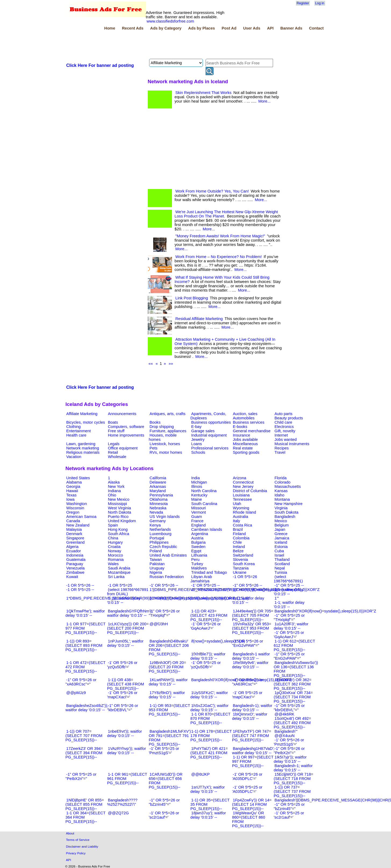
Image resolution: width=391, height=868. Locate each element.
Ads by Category (166, 28)
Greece (281, 534)
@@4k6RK (285, 714)
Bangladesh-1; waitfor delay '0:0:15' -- (293, 768)
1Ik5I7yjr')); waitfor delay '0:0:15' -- (290, 759)
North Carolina (204, 491)
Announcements (122, 414)
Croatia (114, 547)
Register (303, 3)
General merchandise (252, 431)
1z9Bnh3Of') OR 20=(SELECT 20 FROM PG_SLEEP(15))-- (168, 667)
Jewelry (198, 440)
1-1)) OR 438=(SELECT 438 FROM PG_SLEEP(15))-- (126, 684)
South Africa (119, 534)
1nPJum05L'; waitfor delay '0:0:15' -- (125, 643)
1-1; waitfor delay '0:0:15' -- (289, 605)
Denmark (74, 534)
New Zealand (78, 525)
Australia (241, 517)
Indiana (114, 491)
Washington (77, 504)
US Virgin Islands (165, 517)
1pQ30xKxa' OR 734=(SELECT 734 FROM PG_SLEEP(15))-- (293, 697)
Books (155, 422)
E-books (240, 427)
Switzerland (243, 555)
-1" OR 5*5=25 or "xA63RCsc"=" (248, 682)
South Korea (244, 564)
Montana (282, 499)
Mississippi (118, 504)
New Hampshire (289, 504)
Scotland (282, 564)
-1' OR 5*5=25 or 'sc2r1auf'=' (289, 815)
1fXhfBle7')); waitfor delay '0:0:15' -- (208, 656)
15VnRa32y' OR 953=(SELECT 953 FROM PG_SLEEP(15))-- (252, 628)
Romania (116, 560)
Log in (320, 3)
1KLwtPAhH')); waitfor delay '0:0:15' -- (168, 682)
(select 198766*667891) (288, 579)
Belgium (282, 525)
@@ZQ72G (119, 813)
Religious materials (83, 452)
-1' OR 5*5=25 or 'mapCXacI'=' (247, 695)
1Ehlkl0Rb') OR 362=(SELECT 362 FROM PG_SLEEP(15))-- (293, 684)
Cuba (279, 551)
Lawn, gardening (81, 444)
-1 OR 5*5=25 (120, 585)
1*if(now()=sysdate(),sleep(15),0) (220, 598)
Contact (316, 28)
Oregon (73, 512)
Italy (237, 521)
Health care (76, 435)
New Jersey (243, 486)
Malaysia (74, 529)
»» (171, 364)
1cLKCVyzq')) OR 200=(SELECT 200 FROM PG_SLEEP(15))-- (128, 628)
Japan (280, 529)
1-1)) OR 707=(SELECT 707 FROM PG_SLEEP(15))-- (84, 736)
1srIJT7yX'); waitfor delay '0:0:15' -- (208, 789)
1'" (277, 598)
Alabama (74, 482)
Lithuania (199, 555)
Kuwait (72, 577)
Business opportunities (211, 422)
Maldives (199, 568)
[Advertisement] (163, 45)
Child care (284, 422)
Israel (279, 555)
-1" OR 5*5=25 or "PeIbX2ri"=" (81, 776)
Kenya (155, 525)
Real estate (243, 448)
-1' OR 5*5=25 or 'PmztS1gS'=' (164, 751)
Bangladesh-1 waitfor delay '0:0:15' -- (251, 656)
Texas (71, 495)
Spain (113, 525)
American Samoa (81, 517)
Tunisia (281, 572)
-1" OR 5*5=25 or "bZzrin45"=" (289, 807)
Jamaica (282, 538)
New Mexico (119, 499)
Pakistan (157, 564)
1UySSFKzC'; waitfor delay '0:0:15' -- (209, 695)
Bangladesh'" (286, 731)
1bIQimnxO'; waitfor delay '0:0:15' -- (250, 716)
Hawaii (72, 491)
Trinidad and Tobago (209, 572)
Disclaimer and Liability (82, 846)
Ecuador (74, 551)
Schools (198, 452)
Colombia (241, 538)
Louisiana (241, 495)
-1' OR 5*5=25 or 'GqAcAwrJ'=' (289, 635)
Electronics (284, 427)
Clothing (74, 427)
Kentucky (199, 495)
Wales (113, 564)
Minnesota (159, 504)
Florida (281, 478)
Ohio (112, 495)
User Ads (252, 28)
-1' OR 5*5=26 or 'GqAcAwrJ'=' (206, 626)
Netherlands (160, 529)
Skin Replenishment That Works (204, 93)
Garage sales (203, 431)
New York (116, 486)
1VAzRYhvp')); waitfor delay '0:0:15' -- (127, 751)
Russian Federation (167, 577)
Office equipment (123, 448)
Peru (195, 560)
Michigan (199, 482)
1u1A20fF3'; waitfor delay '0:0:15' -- (291, 626)
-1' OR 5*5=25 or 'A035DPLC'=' (247, 789)
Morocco (116, 555)
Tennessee (243, 499)
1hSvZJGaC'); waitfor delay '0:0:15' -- (210, 708)
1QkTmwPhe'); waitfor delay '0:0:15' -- (85, 613)
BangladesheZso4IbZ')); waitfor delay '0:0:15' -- (87, 708)
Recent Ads (133, 28)
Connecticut (243, 482)
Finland (239, 534)
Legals (114, 444)
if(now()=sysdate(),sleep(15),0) (218, 641)
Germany (158, 521)
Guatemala (76, 560)
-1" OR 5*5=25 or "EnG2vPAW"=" (289, 656)
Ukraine (240, 572)
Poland (156, 551)
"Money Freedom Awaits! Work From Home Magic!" (220, 236)
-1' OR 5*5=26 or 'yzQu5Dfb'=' (122, 665)
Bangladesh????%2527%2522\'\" (122, 802)
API (270, 28)
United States (78, 478)
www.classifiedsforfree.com (171, 21)
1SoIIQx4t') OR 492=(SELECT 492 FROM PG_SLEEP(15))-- (293, 723)
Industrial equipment (209, 435)
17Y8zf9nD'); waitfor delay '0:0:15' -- (167, 695)
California (158, 478)
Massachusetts (288, 486)
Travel (280, 452)
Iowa (71, 499)
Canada (73, 521)
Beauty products (289, 418)
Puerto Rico (118, 517)
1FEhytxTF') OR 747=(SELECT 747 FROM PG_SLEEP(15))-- (252, 736)
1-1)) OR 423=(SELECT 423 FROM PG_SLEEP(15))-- (209, 615)
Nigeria (156, 572)
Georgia (73, 486)
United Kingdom (122, 521)
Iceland (281, 542)
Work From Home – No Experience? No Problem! (219, 257)
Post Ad (229, 28)
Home (110, 28)
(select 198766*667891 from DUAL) (128, 592)
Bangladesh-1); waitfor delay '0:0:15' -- (252, 708)
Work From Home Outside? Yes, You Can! (212, 191)
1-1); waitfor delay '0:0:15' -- (248, 600)
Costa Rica (243, 525)
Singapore (75, 538)
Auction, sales (245, 414)
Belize (238, 551)
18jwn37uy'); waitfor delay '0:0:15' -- (208, 815)
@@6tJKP (201, 774)
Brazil (238, 529)
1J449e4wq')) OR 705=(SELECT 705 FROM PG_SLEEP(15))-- (253, 615)
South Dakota (287, 512)
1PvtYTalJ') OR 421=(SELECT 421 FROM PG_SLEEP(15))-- (209, 753)
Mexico (281, 521)
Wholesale (117, 457)
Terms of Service (78, 840)
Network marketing (83, 448)
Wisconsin (75, 508)
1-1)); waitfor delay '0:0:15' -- (124, 600)
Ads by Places (201, 28)
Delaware (158, 482)
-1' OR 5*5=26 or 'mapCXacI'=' (122, 695)
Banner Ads (291, 28)
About (70, 833)
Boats (113, 422)
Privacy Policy (76, 853)
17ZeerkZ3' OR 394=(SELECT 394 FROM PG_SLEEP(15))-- (84, 753)
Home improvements (126, 435)
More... (264, 101)
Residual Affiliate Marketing (199, 319)
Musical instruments (292, 444)
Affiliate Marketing (82, 414)
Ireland (239, 547)
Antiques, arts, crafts (168, 414)
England (199, 525)
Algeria (73, 547)
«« (151, 364)
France (198, 521)
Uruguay (157, 568)
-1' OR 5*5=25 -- (206, 585)
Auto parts (284, 414)
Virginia (281, 508)
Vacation (74, 457)
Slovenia (241, 560)
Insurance (242, 435)
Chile (237, 542)
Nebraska (158, 508)
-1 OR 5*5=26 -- (80, 585)
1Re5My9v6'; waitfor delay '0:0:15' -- (250, 665)
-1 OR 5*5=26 (245, 577)
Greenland (76, 542)
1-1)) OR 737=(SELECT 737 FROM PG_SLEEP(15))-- (292, 791)
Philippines (159, 542)
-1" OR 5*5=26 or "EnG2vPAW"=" (248, 643)
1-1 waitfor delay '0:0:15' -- (289, 592)
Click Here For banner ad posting (100, 65)
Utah (237, 504)
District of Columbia (250, 491)
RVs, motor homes (166, 452)
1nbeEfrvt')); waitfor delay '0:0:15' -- (125, 733)
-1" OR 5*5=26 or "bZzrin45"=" (164, 802)
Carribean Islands (207, 529)
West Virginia (120, 508)
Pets (154, 448)
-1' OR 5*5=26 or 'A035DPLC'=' (247, 776)
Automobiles (244, 418)
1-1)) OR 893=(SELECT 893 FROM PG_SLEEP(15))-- (84, 645)
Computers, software (126, 427)
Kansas (281, 491)
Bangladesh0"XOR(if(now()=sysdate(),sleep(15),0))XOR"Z (325, 611)
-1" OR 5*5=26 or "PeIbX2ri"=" (289, 751)
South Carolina (204, 504)
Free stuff (116, 431)
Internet (281, 435)
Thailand (282, 560)
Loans (197, 444)
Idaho (280, 495)
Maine (197, 499)
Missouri (199, 508)
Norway (115, 551)
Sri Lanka (116, 577)
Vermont (199, 512)
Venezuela (76, 568)
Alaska (114, 482)
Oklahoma (159, 499)
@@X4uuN (285, 736)
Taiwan (156, 560)
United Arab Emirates (168, 555)
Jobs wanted (286, 440)
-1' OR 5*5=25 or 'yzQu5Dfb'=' (206, 665)
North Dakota (120, 512)
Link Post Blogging (192, 298)
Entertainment (79, 431)
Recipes (282, 448)
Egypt (196, 551)
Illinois (197, 486)
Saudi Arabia (119, 568)
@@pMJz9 (76, 693)
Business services (249, 422)
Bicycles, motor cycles (86, 422)
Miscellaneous (245, 444)
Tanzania (241, 568)
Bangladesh (285, 517)
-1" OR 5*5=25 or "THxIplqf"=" (289, 618)
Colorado (283, 482)
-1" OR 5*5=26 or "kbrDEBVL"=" (123, 708)
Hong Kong (118, 529)
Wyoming (241, 508)
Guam (197, 517)
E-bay (196, 427)
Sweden (198, 547)
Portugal (157, 538)
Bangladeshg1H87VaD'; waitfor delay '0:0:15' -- (253, 751)
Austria (198, 538)
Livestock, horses (165, 444)
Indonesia (75, 555)
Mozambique (119, 572)
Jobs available (245, 440)
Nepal (280, 568)
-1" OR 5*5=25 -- (289, 585)
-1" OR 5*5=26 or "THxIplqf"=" (164, 613)
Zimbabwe (76, 572)
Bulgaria (199, 542)
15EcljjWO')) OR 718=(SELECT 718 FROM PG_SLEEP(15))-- (294, 779)
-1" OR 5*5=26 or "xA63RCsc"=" (81, 682)
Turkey (197, 564)
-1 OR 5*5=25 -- (80, 590)
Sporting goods (246, 452)
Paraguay (75, 564)
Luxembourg (161, 534)
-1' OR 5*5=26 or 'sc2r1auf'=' (164, 815)
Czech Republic (164, 547)
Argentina (200, 534)
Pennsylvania (161, 495)
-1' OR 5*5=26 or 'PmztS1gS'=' (289, 742)
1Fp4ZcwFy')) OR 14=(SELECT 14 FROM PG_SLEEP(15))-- (252, 804)
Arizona (240, 478)
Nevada (157, 512)
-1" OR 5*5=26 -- (248, 585)
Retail (113, 452)
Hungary (115, 542)
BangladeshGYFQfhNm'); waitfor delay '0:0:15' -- (130, 613)
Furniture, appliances (168, 431)
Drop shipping (162, 427)
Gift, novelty (285, 431)
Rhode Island (245, 512)
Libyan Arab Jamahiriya (201, 579)
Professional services (210, 448)
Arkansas (158, 486)
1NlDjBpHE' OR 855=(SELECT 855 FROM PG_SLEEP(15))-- (85, 804)
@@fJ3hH (159, 624)
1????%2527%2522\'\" (211, 590)
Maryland (158, 491)
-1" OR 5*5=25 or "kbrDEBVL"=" (289, 708)
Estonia (281, 547)
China (113, 538)
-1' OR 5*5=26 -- (164, 585)
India (196, 478)
